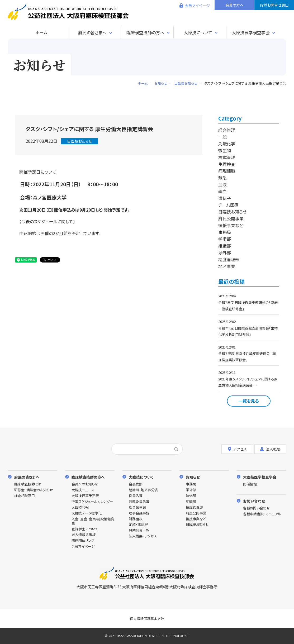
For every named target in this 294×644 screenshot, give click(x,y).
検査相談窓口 (25, 496)
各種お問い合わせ (257, 508)
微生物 (225, 150)
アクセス (237, 449)
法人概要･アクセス (143, 536)
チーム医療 (228, 205)
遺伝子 (225, 198)
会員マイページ (197, 6)
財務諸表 (136, 519)
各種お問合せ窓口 (274, 5)
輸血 (222, 191)
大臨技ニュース (83, 490)
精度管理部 (229, 259)
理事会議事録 (139, 513)
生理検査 (227, 164)
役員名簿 (136, 496)
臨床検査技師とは (28, 484)
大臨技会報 (80, 507)
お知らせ (193, 477)
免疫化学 (227, 144)
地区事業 (227, 266)
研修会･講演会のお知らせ (34, 490)
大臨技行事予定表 (85, 496)
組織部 (225, 246)
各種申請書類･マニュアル (262, 514)
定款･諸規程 (138, 525)
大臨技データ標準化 (87, 513)
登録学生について (85, 529)
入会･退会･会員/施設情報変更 (93, 521)
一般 (222, 137)
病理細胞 (227, 171)
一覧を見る (249, 401)
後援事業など (231, 225)
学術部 (225, 239)
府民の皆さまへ (92, 32)
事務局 (225, 232)
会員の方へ (234, 5)
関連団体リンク (83, 541)
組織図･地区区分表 (143, 490)
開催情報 (250, 484)
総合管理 (227, 130)
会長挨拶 (136, 484)
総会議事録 (137, 507)
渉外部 (225, 252)
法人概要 (270, 449)
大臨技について (198, 32)
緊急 (222, 178)
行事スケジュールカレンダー (92, 502)
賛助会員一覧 (139, 530)
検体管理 (227, 157)
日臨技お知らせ (79, 141)
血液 (222, 184)
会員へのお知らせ (85, 484)
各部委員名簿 (139, 502)
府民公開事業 (231, 218)
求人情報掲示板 (84, 535)
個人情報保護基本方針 (147, 619)
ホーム (41, 32)
